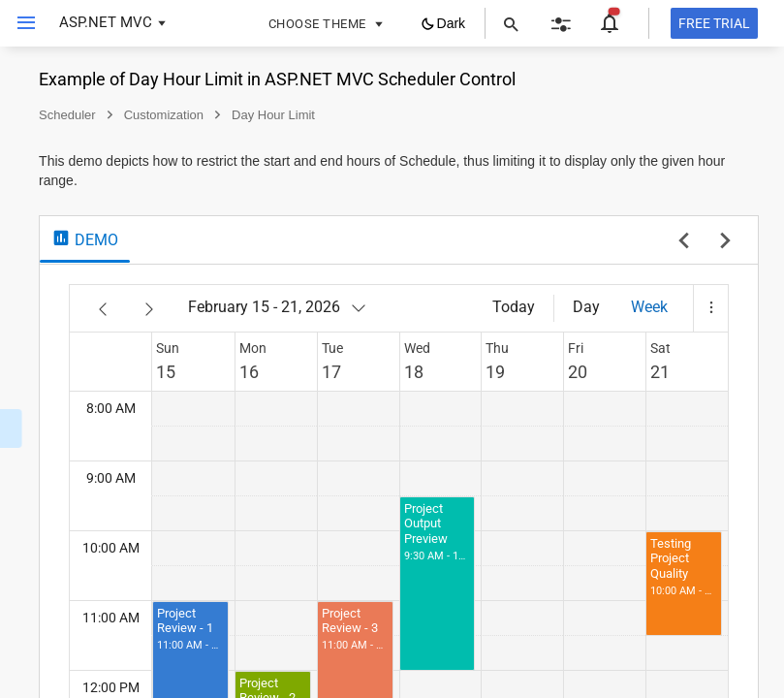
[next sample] (725, 262)
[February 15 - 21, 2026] (536, 327)
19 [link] (606, 391)
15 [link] (423, 391)
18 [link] (561, 391)
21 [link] (697, 391)
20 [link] (651, 391)
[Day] (662, 327)
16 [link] (470, 391)
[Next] (407, 328)
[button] (710, 328)
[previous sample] (684, 262)
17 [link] (516, 391)
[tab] (343, 259)
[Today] (589, 327)
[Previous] (361, 328)
